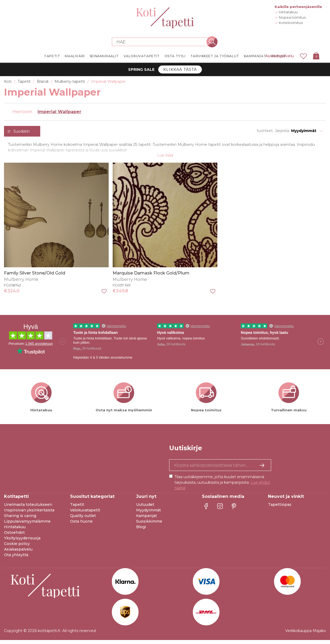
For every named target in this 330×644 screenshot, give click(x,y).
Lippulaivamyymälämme (27, 525)
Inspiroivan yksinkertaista (29, 514)
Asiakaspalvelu (280, 56)
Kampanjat (146, 520)
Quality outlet (83, 520)
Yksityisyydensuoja (22, 542)
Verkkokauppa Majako (306, 635)
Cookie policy (17, 548)
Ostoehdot (14, 536)
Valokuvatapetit (85, 514)
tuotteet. (265, 131)
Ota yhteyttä (16, 559)
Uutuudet (145, 508)
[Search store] (162, 42)
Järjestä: (282, 131)
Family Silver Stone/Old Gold (35, 277)
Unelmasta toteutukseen (28, 508)
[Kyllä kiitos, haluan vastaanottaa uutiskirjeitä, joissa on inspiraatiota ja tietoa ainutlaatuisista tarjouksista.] (220, 469)
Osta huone (81, 525)
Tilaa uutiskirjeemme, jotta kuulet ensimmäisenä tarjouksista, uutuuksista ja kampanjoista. (222, 486)
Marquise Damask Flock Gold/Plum (151, 277)
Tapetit (77, 508)
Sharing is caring (20, 520)
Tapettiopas (280, 508)
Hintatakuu (15, 531)
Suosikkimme (149, 525)
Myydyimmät (148, 514)
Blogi (141, 531)
